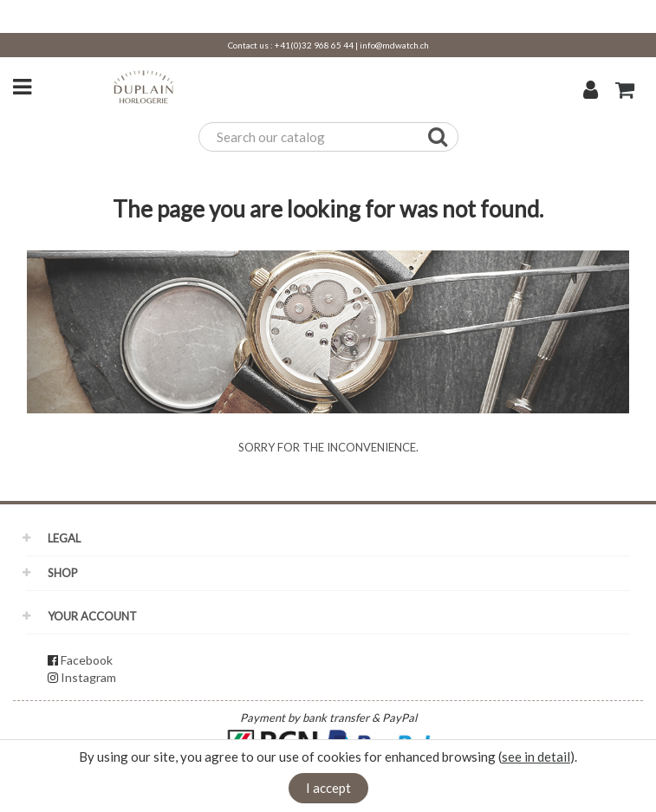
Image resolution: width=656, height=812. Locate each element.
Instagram (88, 677)
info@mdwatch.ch (394, 45)
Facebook (87, 660)
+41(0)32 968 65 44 (314, 45)
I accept (328, 788)
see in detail (536, 757)
